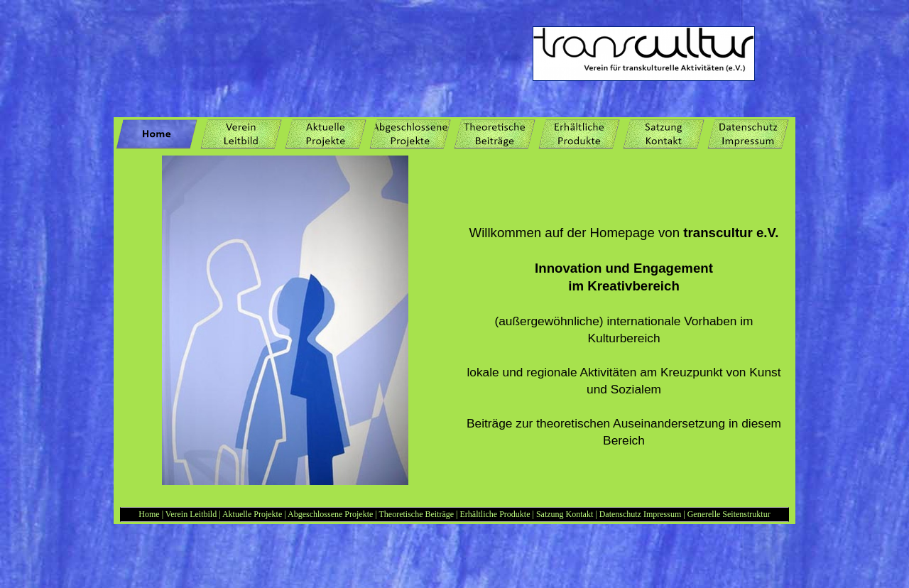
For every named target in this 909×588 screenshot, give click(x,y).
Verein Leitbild (191, 514)
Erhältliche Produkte (496, 514)
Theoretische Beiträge (416, 514)
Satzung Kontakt (566, 514)
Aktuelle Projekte (252, 514)
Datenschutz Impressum (641, 514)
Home (149, 514)
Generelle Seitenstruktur (729, 514)
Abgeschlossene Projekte (330, 514)
